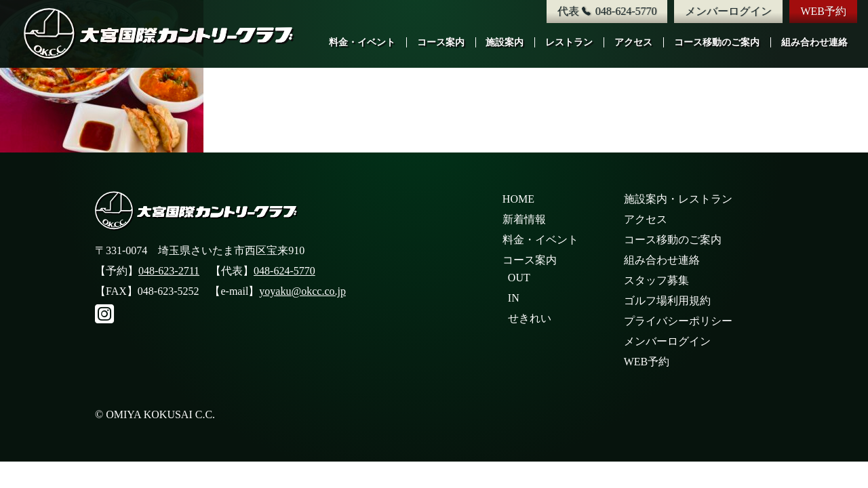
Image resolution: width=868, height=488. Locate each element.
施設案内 (505, 42)
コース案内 (441, 42)
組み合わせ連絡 (814, 42)
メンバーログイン (728, 11)
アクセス (633, 42)
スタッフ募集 (656, 280)
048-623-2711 (169, 271)
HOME (518, 199)
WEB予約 (823, 11)
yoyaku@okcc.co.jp (302, 291)
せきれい (530, 318)
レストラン (569, 42)
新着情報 (524, 219)
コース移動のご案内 (717, 42)
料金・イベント (362, 42)
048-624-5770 (284, 271)
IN (514, 298)
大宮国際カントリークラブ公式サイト (159, 34)
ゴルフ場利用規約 (667, 301)
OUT (519, 278)
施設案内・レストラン (678, 199)
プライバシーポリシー (678, 321)
